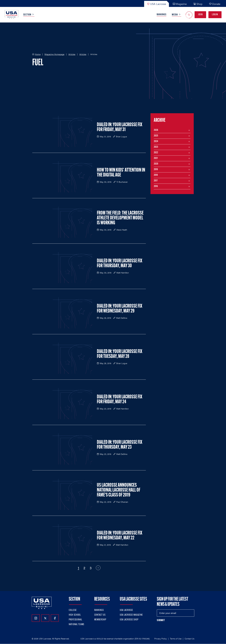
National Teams (76, 624)
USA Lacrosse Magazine (131, 615)
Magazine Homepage (54, 54)
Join (200, 15)
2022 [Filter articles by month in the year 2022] (156, 153)
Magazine (180, 4)
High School (75, 615)
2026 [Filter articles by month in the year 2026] (156, 130)
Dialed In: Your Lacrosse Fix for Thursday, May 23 (120, 445)
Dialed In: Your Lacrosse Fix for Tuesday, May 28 (120, 354)
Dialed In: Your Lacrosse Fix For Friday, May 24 (120, 400)
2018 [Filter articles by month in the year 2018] (156, 175)
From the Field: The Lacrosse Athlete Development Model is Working (120, 218)
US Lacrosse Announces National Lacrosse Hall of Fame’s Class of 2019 (119, 490)
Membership (100, 620)
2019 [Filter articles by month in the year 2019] (156, 170)
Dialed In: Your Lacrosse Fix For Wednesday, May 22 (120, 536)
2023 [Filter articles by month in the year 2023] (156, 147)
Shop (198, 4)
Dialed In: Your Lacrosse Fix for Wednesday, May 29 (120, 309)
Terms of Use (176, 639)
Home (38, 54)
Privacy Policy (161, 639)
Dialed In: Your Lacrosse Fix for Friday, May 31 (120, 127)
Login (215, 15)
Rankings (162, 15)
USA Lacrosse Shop (129, 620)
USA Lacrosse (157, 4)
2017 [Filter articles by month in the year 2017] (156, 181)
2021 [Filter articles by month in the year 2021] (156, 158)
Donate (215, 4)
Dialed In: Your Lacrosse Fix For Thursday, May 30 (120, 264)
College (73, 610)
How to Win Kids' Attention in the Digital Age (121, 173)
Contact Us (100, 615)
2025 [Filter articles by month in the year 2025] (156, 136)
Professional (75, 620)
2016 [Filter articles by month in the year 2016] (156, 186)
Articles (72, 54)
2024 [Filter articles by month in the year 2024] (156, 141)
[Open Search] (189, 15)
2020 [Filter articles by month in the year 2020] (156, 164)
